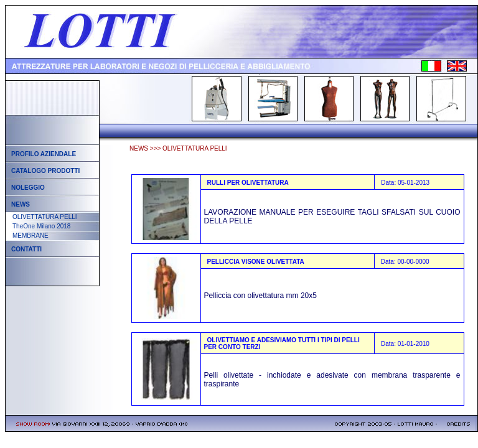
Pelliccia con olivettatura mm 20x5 (260, 296)
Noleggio (28, 188)
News (21, 204)
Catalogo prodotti (45, 171)
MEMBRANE (30, 236)
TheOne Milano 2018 (41, 226)
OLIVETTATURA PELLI (45, 217)
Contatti (26, 249)
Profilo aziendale (44, 154)
